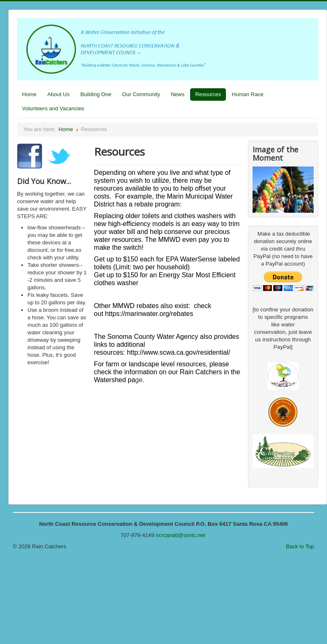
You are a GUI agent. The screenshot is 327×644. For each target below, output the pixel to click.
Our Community (141, 94)
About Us (58, 94)
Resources (208, 94)
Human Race (248, 94)
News (178, 94)
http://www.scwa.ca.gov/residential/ (178, 352)
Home (29, 94)
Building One (96, 94)
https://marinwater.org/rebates (149, 314)
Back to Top (300, 546)
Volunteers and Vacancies (53, 108)
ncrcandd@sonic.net (180, 535)
